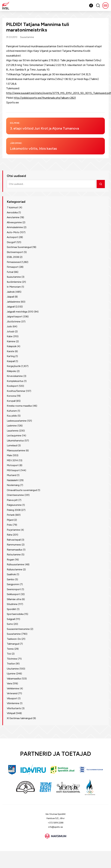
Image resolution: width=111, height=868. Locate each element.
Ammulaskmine (15, 227)
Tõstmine (12, 659)
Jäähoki (11, 292)
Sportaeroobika (15, 614)
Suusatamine (27, 37)
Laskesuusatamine (17, 421)
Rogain (11, 560)
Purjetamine (13, 530)
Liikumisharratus (15, 441)
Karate (11, 351)
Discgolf (11, 242)
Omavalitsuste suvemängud (22, 490)
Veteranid (12, 693)
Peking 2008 (14, 510)
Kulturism (12, 411)
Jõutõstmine (14, 322)
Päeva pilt (12, 500)
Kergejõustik (14, 366)
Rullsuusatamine (15, 564)
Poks (9, 525)
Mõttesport (13, 470)
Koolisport (12, 386)
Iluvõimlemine (14, 282)
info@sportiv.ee (55, 827)
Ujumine (11, 674)
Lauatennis (13, 431)
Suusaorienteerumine (18, 629)
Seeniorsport (14, 589)
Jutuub (11, 332)
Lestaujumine (14, 436)
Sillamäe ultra (14, 599)
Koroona (11, 396)
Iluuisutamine (14, 277)
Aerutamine (13, 217)
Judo (9, 326)
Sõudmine (12, 604)
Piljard (10, 520)
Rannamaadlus (15, 550)
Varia (9, 684)
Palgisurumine (14, 505)
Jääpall (10, 297)
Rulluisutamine (15, 570)
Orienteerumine (15, 495)
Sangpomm (13, 584)
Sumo (10, 624)
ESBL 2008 (13, 257)
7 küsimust (13, 207)
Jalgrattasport (15, 317)
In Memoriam (14, 287)
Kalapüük (12, 346)
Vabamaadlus (14, 679)
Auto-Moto (13, 232)
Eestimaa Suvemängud (19, 247)
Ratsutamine (14, 555)
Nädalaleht (13, 480)
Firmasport (13, 267)
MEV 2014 (12, 460)
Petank (11, 515)
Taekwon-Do (14, 639)
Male (9, 455)
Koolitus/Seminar (16, 391)
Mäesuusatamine (16, 451)
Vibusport (12, 698)
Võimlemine (13, 703)
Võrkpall (11, 713)
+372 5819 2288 (56, 823)
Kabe (10, 336)
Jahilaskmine (13, 302)
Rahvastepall (14, 540)
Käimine (11, 341)
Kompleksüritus (15, 381)
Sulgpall (11, 619)
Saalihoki (11, 574)
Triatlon (11, 664)
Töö (9, 654)
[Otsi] (101, 184)
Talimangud (13, 644)
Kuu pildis (12, 416)
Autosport (12, 237)
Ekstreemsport (15, 252)
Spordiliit (12, 609)
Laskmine (12, 426)
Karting (11, 356)
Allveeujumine (14, 222)
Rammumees (14, 545)
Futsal (10, 272)
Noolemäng (13, 485)
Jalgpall (11, 307)
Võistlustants (14, 708)
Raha (9, 535)
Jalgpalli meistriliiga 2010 (20, 312)
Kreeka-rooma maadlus (19, 406)
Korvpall (11, 401)
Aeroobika (12, 213)
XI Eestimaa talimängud (20, 718)
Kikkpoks (11, 371)
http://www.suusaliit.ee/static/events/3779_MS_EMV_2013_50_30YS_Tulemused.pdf (59, 93)
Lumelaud (12, 445)
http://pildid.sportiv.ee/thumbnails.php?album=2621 (45, 98)
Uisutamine (13, 669)
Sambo (11, 579)
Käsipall (11, 361)
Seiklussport (13, 594)
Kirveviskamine (15, 376)
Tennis (10, 649)
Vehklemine (13, 689)
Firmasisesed (14, 262)
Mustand (12, 475)
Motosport (13, 465)
